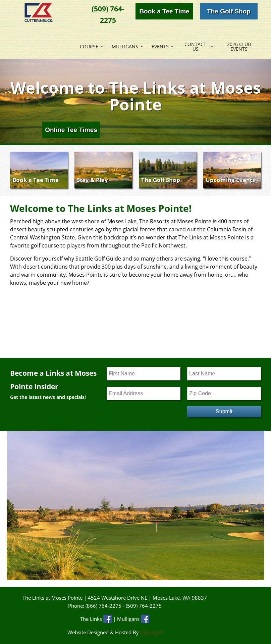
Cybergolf (151, 632)
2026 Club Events (239, 47)
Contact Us (195, 47)
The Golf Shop (229, 11)
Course (89, 47)
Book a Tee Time (164, 11)
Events (160, 47)
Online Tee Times (71, 130)
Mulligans (125, 47)
